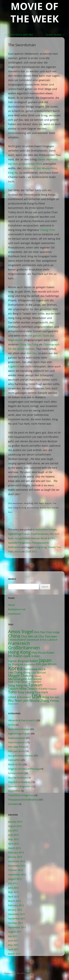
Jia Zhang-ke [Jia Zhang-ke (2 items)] (16, 664)
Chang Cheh (48, 230)
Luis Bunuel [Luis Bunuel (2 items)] (39, 673)
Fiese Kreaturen (17, 742)
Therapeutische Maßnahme (23, 800)
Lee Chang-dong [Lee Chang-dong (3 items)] (19, 672)
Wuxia (18, 551)
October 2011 (15, 923)
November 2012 (17, 866)
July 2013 (13, 830)
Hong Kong (40, 547)
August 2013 (15, 826)
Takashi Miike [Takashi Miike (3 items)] (17, 689)
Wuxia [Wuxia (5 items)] (34, 700)
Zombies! (13, 804)
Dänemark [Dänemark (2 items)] (33, 640)
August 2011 (15, 932)
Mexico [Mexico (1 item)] (38, 676)
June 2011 (13, 941)
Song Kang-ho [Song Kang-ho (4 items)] (18, 685)
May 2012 (13, 892)
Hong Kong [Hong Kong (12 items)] (19, 652)
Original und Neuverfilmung (23, 769)
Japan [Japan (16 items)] (45, 660)
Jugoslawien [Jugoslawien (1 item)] (30, 665)
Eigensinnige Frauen (19, 534)
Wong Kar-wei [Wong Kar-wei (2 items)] (51, 697)
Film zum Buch (16, 751)
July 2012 (13, 883)
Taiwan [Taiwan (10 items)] (35, 685)
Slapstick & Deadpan (19, 782)
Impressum (14, 614)
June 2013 (13, 835)
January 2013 (15, 857)
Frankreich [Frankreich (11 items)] (19, 643)
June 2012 (13, 888)
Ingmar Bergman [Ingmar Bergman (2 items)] (18, 661)
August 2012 (15, 879)
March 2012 (14, 901)
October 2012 (15, 870)
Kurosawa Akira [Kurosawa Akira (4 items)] (34, 669)
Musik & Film (48, 538)
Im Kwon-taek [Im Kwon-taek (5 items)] (19, 656)
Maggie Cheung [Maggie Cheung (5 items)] (21, 675)
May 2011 (13, 945)
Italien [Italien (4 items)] (34, 661)
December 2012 (17, 861)
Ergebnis (14, 366)
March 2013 (14, 848)
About (11, 605)
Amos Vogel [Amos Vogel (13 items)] (21, 631)
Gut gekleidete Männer (27, 538)
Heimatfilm (14, 760)
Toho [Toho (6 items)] (12, 692)
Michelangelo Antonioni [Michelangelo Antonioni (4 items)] (25, 679)
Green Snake (55, 35)
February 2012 (16, 905)
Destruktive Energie (46, 529)
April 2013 (13, 844)
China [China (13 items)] (14, 636)
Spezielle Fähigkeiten (19, 543)
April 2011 (13, 949)
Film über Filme (16, 747)
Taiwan (52, 547)
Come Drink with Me (19, 35)
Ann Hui (32, 353)
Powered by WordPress (16, 973)
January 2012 (15, 910)
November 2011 (17, 919)
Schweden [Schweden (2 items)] (35, 682)
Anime (12, 725)
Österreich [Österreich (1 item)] (13, 704)
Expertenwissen (40, 534)
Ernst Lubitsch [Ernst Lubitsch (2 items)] (49, 640)
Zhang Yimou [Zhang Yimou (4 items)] (50, 701)
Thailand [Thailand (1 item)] (52, 689)
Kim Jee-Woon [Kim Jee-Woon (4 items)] (46, 664)
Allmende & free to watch (22, 720)
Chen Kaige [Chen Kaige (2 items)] (53, 632)
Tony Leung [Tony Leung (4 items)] (26, 692)
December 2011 (17, 914)
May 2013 (13, 839)
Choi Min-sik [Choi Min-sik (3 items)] (29, 636)
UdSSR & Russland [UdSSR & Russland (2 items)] (20, 697)
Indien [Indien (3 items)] (36, 656)
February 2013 (16, 852)
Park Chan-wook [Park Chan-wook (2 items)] (18, 682)
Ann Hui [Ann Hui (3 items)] (40, 632)
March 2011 (14, 954)
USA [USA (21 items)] (37, 696)
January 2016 (15, 822)
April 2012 (13, 896)
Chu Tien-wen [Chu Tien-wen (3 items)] (48, 636)
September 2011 (17, 927)
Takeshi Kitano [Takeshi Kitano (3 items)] (37, 689)
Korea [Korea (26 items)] (15, 668)
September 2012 (17, 874)
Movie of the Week (35, 13)
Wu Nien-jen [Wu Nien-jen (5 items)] (18, 700)
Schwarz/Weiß (16, 773)
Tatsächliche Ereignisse (21, 795)
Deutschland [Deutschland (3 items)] (17, 640)
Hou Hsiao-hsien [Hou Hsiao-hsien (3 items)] (43, 653)
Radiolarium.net (17, 609)
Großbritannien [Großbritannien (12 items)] (24, 648)
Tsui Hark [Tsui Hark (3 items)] (41, 692)
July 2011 (13, 936)
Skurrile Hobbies (17, 778)
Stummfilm (14, 791)
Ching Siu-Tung (29, 344)
